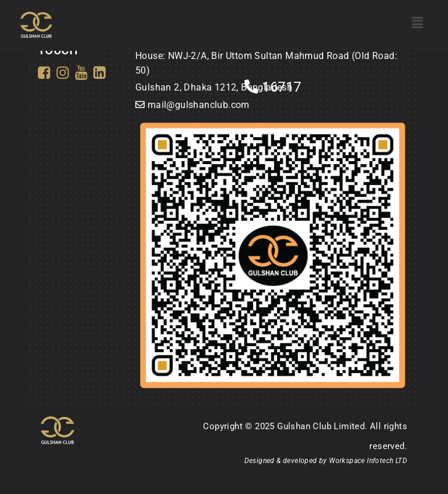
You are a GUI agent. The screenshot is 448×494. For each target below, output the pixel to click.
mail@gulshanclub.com (199, 105)
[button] (417, 23)
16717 (273, 87)
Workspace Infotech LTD (368, 461)
